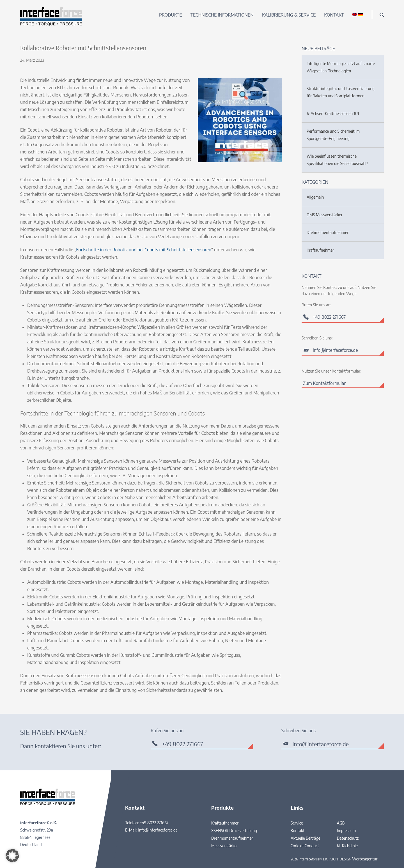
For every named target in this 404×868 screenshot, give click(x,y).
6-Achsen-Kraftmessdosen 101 (333, 113)
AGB (341, 823)
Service (297, 823)
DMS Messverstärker (325, 215)
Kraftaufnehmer (320, 250)
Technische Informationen (222, 15)
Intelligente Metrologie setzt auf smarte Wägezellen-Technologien (341, 67)
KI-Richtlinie (347, 846)
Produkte (171, 15)
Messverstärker (225, 846)
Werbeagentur (365, 859)
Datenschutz (348, 838)
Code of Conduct (305, 846)
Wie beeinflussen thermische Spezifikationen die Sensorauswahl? (337, 160)
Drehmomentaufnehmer (328, 232)
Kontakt (334, 15)
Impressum (346, 831)
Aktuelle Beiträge (306, 838)
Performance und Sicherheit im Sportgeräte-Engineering (333, 135)
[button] (12, 856)
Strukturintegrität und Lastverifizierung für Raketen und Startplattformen (341, 92)
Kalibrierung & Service (289, 15)
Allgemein (315, 197)
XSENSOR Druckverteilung (234, 831)
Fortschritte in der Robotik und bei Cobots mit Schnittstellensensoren (144, 250)
